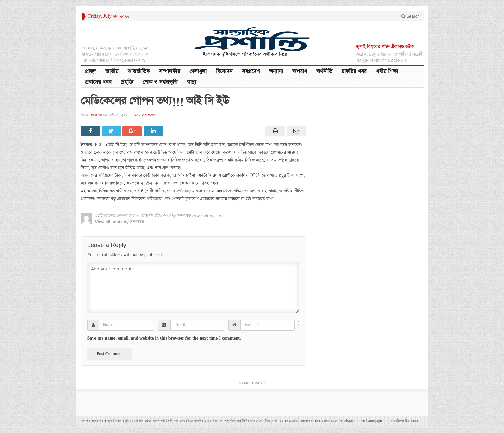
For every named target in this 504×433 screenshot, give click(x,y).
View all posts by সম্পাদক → (122, 222)
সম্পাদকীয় (170, 71)
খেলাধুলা (198, 71)
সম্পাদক (91, 115)
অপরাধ (300, 71)
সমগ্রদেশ (251, 71)
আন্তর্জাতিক (139, 71)
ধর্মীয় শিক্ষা (387, 71)
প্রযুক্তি (127, 82)
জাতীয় (112, 71)
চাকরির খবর (354, 71)
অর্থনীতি (324, 71)
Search (411, 16)
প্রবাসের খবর (98, 82)
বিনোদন (224, 71)
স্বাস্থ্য (192, 82)
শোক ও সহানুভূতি (160, 82)
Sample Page (252, 383)
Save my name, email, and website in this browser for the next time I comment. (164, 338)
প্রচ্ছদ (91, 71)
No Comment (145, 115)
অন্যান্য (276, 71)
